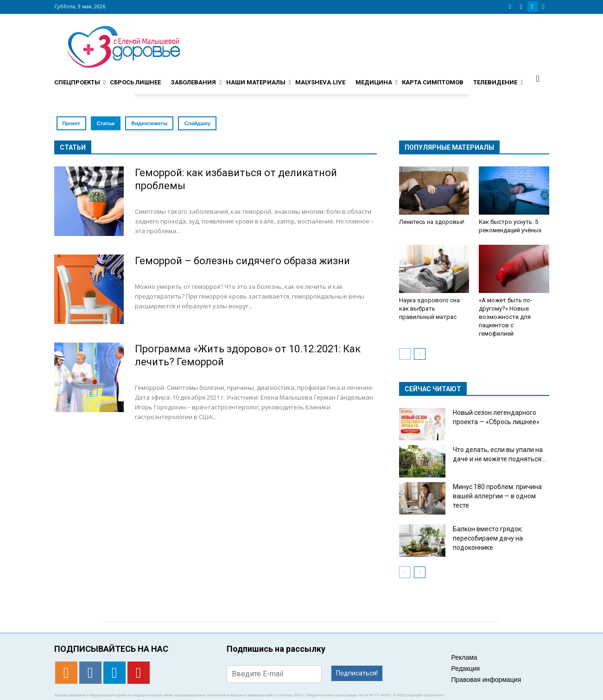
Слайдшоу (197, 123)
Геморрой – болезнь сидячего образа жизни (242, 261)
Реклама (464, 657)
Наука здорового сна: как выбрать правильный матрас (430, 309)
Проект (71, 123)
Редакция (466, 668)
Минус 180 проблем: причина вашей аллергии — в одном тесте (497, 496)
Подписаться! (357, 673)
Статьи (106, 123)
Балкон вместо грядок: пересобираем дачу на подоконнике (488, 538)
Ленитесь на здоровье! (432, 222)
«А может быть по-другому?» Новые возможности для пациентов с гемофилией (505, 317)
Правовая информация (486, 680)
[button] (538, 78)
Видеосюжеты (149, 123)
